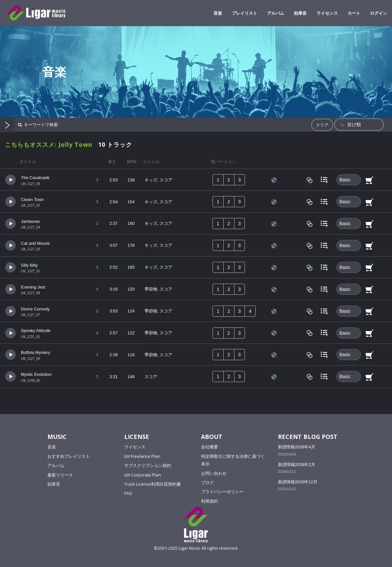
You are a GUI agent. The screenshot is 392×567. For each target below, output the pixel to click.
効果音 (54, 484)
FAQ (128, 493)
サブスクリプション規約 (148, 465)
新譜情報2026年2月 (297, 465)
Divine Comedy (35, 309)
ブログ (207, 482)
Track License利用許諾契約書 (153, 484)
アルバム (56, 465)
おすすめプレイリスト (69, 456)
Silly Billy (29, 265)
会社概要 (210, 447)
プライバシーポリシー (222, 492)
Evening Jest (33, 287)
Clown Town (32, 200)
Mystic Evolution (36, 374)
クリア (322, 125)
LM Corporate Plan (143, 475)
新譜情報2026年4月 (297, 447)
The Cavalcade (35, 178)
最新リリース (60, 475)
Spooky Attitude (36, 331)
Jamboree (30, 221)
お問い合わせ (214, 473)
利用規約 (210, 501)
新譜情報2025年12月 (298, 482)
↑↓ (342, 124)
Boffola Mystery (35, 352)
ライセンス (135, 447)
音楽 (52, 447)
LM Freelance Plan (142, 456)
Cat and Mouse (35, 243)
